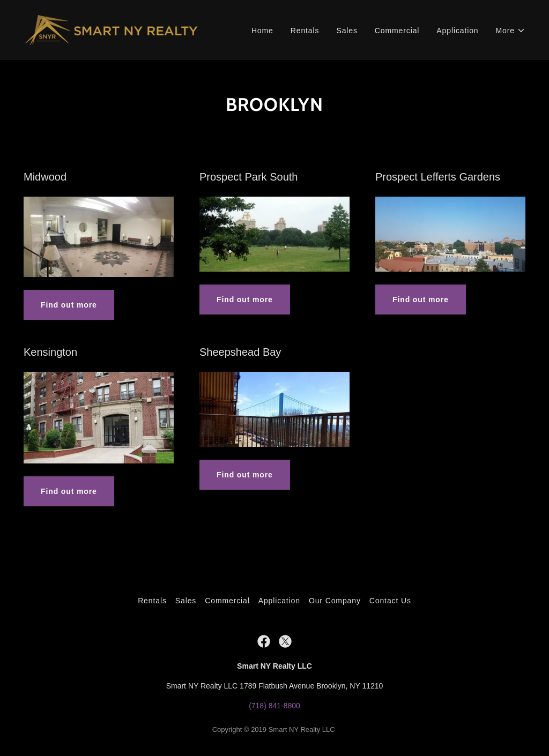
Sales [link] (347, 31)
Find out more (69, 305)
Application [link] (457, 31)
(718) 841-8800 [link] (274, 706)
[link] (112, 29)
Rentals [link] (305, 31)
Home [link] (262, 31)
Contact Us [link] (390, 601)
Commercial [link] (397, 31)
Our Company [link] (335, 601)
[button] (511, 31)
